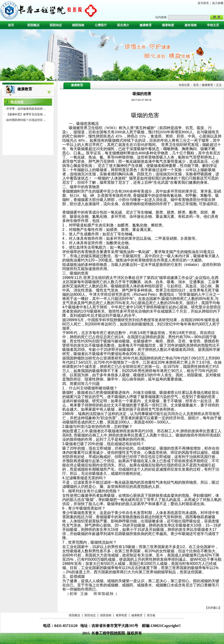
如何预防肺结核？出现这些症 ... (26, 120)
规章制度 (121, 615)
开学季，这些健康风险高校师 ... (26, 109)
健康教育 (137, 615)
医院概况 (74, 615)
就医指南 (106, 615)
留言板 (151, 615)
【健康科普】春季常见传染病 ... (26, 114)
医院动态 (90, 615)
